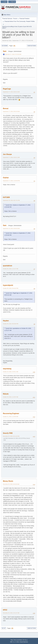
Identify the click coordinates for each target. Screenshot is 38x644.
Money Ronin (8, 481)
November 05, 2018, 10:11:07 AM (11, 613)
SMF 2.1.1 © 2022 (14, 642)
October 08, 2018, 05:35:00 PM (11, 324)
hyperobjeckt (8, 285)
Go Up (4, 628)
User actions (32, 46)
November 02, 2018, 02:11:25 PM (11, 436)
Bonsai (6, 108)
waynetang (7, 369)
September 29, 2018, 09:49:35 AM (11, 228)
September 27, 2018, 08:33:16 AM (11, 92)
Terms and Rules (18, 640)
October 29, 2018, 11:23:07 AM (11, 397)
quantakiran (8, 266)
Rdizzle (6, 394)
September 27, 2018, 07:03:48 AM (13, 54)
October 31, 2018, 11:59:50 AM (11, 417)
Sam (5, 51)
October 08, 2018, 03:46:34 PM (11, 288)
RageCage (7, 89)
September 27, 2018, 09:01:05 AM (11, 111)
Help (12, 640)
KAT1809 (6, 197)
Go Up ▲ (25, 640)
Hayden (6, 321)
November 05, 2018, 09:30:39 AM (11, 484)
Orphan (6, 178)
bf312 (5, 610)
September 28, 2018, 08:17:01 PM (11, 200)
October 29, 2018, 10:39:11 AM (11, 372)
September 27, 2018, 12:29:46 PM (11, 181)
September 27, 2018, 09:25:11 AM (11, 157)
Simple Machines (24, 642)
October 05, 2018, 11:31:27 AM (11, 269)
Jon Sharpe (7, 154)
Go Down (5, 46)
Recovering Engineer (11, 413)
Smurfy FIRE (8, 433)
